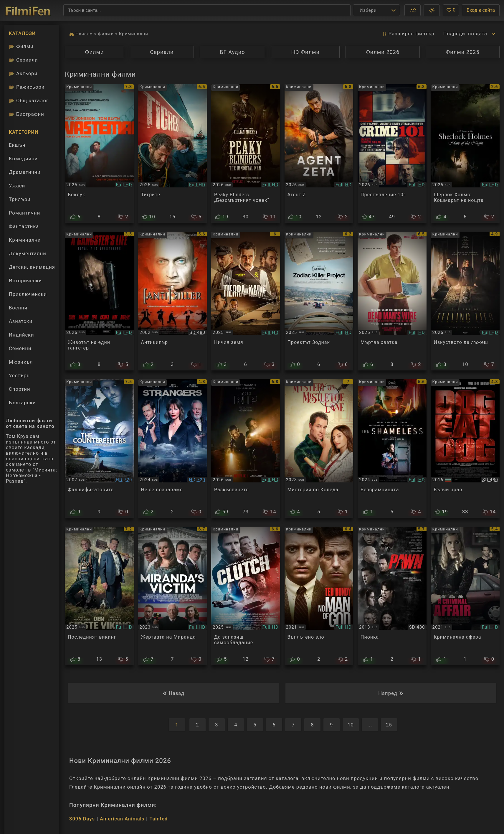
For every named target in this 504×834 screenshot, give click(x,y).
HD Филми (305, 52)
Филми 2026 (383, 52)
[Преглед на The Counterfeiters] (99, 449)
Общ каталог (29, 101)
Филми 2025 (462, 52)
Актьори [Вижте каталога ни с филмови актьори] (23, 74)
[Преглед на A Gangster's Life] (99, 301)
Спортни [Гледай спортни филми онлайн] (19, 389)
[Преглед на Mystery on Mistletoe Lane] (319, 449)
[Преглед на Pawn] (392, 596)
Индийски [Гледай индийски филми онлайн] (22, 335)
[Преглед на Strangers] (173, 449)
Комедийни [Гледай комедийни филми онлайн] (23, 159)
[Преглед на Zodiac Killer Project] (319, 301)
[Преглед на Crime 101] (392, 154)
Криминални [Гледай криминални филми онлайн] (25, 240)
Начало (84, 34)
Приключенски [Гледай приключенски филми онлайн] (28, 294)
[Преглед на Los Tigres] (173, 154)
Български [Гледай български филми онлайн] (22, 403)
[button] (413, 10)
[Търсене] (207, 10)
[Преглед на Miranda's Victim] (173, 596)
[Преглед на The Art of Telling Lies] (465, 301)
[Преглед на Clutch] (246, 596)
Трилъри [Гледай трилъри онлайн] (20, 201)
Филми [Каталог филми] (21, 46)
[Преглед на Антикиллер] (173, 301)
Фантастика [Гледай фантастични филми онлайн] (24, 226)
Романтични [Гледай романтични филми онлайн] (24, 213)
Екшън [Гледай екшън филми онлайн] (17, 145)
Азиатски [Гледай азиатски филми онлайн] (21, 321)
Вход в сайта (481, 10)
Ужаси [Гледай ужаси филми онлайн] (17, 186)
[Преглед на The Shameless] (392, 449)
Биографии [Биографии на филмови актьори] (27, 114)
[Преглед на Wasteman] (99, 154)
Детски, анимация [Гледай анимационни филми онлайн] (32, 267)
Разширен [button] (408, 34)
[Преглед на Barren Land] (246, 301)
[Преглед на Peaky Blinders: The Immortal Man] (246, 154)
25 (389, 725)
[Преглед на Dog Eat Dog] (465, 449)
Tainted (158, 819)
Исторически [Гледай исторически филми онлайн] (25, 281)
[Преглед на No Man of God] (319, 596)
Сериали (162, 52)
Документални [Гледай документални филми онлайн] (28, 254)
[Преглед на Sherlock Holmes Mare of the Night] (465, 154)
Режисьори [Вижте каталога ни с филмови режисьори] (27, 87)
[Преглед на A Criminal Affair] (465, 596)
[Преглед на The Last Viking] (99, 596)
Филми (106, 34)
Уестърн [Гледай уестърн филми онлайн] (19, 376)
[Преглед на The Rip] (246, 449)
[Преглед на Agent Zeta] (319, 154)
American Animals (122, 819)
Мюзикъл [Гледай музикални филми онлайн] (21, 362)
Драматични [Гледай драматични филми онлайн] (25, 172)
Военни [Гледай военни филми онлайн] (18, 308)
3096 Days (82, 819)
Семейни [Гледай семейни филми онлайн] (20, 348)
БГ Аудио (232, 52)
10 (351, 725)
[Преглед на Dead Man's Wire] (392, 301)
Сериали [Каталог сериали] (23, 60)
